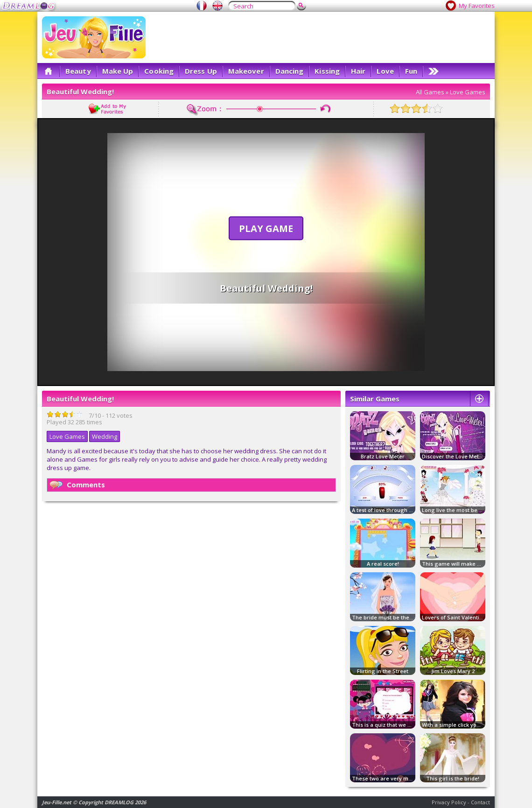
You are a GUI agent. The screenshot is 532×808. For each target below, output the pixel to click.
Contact (480, 802)
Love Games (468, 92)
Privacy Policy (449, 802)
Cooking (159, 71)
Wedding (105, 436)
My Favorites (477, 6)
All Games (430, 92)
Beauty (78, 71)
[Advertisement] (343, 82)
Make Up (118, 71)
